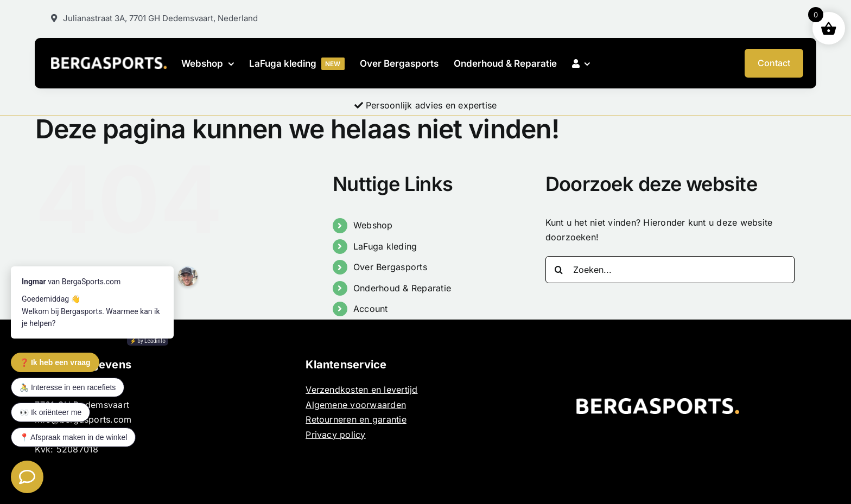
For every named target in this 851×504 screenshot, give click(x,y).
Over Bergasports (390, 267)
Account (371, 309)
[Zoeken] (559, 270)
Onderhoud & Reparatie (402, 288)
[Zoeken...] (670, 270)
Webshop (373, 225)
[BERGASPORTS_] (109, 61)
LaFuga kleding (385, 246)
